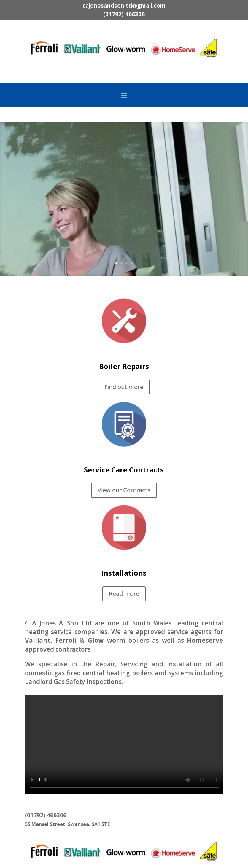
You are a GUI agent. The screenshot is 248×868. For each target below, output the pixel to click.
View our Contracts (124, 490)
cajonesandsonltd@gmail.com (124, 6)
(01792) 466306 (124, 14)
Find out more (190, 224)
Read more (124, 594)
